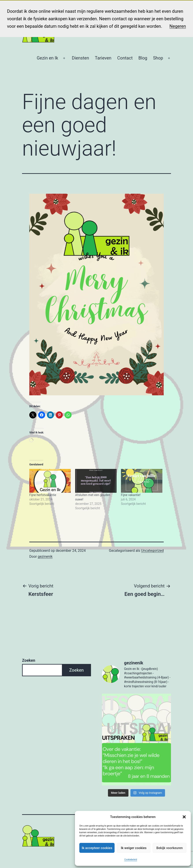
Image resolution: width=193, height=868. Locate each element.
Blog (143, 58)
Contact (125, 58)
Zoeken (29, 660)
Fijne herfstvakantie (43, 495)
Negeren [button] (178, 26)
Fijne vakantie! (131, 495)
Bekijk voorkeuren (170, 848)
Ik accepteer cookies (97, 848)
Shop (158, 58)
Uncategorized (152, 551)
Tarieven (103, 58)
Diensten (80, 58)
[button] (184, 817)
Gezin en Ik (47, 58)
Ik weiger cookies (134, 848)
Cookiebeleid (131, 860)
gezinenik (45, 557)
